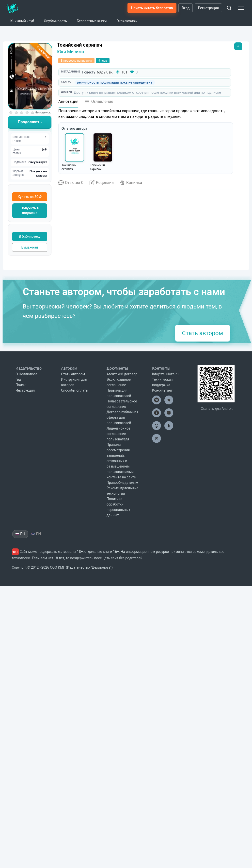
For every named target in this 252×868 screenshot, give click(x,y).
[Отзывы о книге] (71, 184)
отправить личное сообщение (164, 487)
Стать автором (203, 615)
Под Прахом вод (78, 429)
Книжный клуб (22, 21)
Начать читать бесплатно (152, 8)
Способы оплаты (75, 672)
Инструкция (25, 672)
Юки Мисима (71, 52)
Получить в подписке (30, 211)
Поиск (21, 667)
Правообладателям (122, 765)
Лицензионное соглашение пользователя (118, 716)
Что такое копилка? (168, 227)
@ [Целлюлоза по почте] (157, 708)
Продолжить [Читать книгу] (30, 122)
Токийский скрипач (80, 45)
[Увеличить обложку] (30, 76)
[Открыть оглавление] (99, 103)
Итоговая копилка (77, 303)
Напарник (190, 429)
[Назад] (58, 412)
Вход (186, 8)
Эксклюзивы (127, 21)
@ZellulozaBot (122, 539)
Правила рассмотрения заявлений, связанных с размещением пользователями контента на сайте (121, 743)
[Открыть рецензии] (102, 184)
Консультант (162, 672)
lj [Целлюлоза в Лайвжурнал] (169, 708)
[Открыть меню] (238, 46)
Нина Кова (78, 435)
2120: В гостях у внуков (115, 432)
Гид (18, 662)
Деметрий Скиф (153, 439)
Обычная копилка (77, 274)
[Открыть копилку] (131, 184)
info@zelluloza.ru (165, 656)
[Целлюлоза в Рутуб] (157, 721)
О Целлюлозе (26, 656)
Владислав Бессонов (190, 435)
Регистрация (208, 8)
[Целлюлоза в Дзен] (169, 695)
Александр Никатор (115, 439)
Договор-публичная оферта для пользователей (123, 700)
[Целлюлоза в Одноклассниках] (157, 695)
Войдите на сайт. (157, 329)
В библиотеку (30, 236)
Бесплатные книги (92, 21)
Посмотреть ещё (77, 452)
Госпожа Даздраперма (153, 432)
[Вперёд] (233, 412)
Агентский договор (122, 656)
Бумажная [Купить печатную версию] (30, 247)
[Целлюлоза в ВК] (157, 682)
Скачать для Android (217, 691)
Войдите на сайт (113, 343)
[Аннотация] (68, 103)
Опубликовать (55, 21)
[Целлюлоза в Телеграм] (169, 682)
